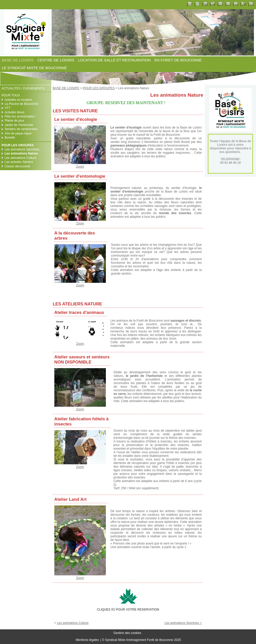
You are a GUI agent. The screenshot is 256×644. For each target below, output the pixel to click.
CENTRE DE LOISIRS (56, 60)
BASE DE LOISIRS (18, 60)
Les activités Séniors (19, 162)
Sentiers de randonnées (21, 129)
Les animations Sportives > (183, 623)
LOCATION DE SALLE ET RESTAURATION (114, 60)
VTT (8, 108)
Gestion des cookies (127, 633)
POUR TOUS (11, 95)
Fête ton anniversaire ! (20, 116)
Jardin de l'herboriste (19, 125)
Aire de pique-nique (18, 133)
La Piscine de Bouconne (21, 104)
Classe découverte (17, 166)
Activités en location (18, 100)
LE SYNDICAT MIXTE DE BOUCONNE (34, 68)
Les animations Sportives (22, 149)
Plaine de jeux (14, 121)
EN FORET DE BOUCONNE (178, 60)
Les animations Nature (21, 153)
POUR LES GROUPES (99, 88)
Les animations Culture (73, 623)
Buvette (10, 138)
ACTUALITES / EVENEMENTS (23, 88)
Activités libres (15, 112)
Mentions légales (87, 640)
